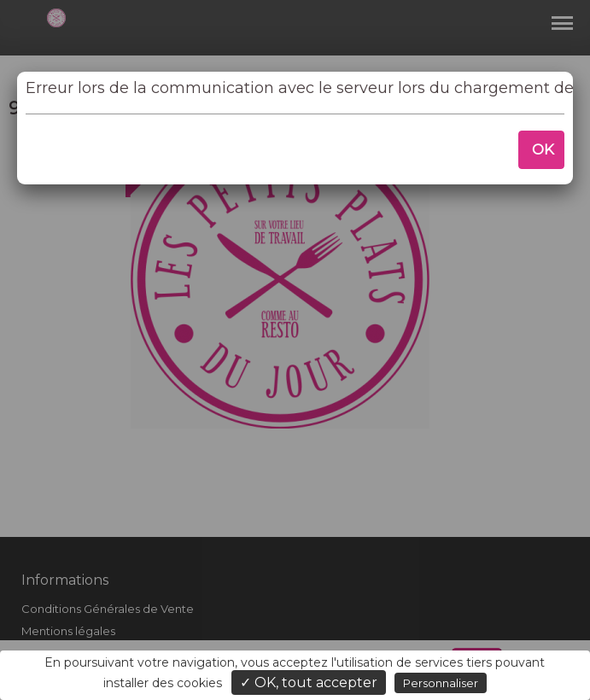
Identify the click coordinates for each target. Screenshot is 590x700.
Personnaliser (441, 683)
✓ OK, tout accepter (309, 682)
